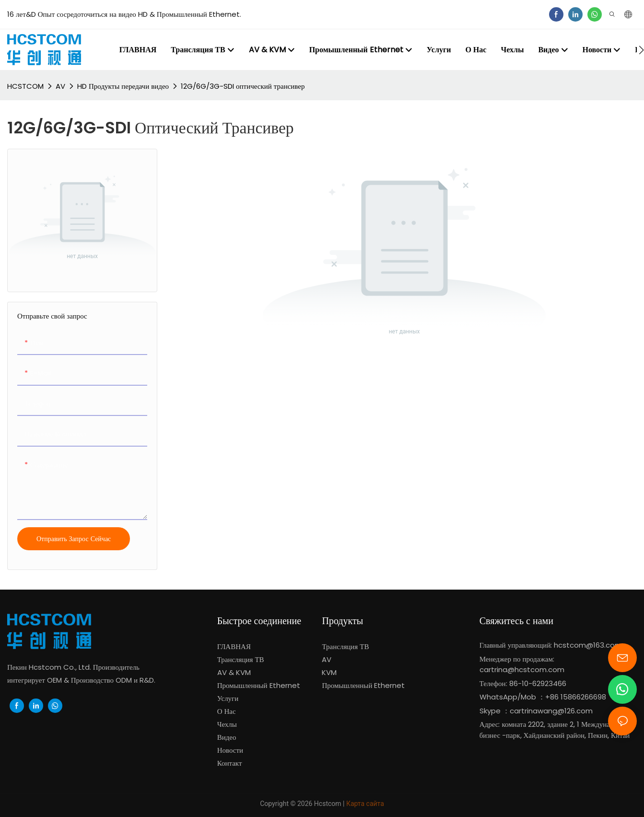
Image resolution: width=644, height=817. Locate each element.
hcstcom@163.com (588, 645)
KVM (329, 672)
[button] (641, 50)
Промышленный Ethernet (364, 685)
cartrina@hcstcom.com (522, 669)
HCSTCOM (25, 86)
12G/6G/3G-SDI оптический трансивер (243, 86)
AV (60, 86)
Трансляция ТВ (345, 646)
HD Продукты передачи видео (123, 86)
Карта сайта (365, 804)
